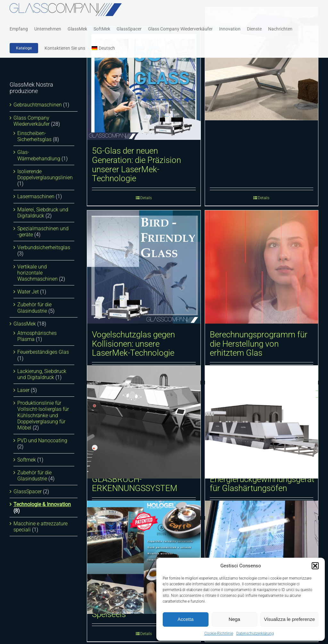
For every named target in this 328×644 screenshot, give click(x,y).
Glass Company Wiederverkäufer (32, 121)
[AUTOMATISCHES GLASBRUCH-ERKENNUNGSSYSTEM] (144, 422)
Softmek (27, 460)
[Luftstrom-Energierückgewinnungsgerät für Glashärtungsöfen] (262, 422)
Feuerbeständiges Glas (43, 352)
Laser (23, 390)
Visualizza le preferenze (289, 619)
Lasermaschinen (36, 196)
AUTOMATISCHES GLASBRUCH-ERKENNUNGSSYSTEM (135, 479)
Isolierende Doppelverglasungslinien (45, 174)
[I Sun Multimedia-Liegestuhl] (262, 64)
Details (146, 198)
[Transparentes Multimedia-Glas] (262, 557)
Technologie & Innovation (42, 504)
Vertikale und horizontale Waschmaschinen (37, 273)
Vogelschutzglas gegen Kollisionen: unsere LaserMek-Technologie (133, 344)
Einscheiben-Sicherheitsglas (34, 136)
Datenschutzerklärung (255, 633)
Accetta (185, 619)
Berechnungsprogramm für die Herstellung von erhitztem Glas (259, 344)
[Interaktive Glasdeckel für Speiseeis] (144, 557)
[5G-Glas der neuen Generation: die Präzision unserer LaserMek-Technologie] (144, 83)
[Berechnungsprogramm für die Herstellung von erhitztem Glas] (262, 267)
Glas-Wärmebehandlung (39, 155)
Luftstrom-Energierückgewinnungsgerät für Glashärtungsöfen (262, 479)
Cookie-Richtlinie (219, 633)
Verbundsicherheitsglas (44, 247)
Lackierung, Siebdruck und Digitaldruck (42, 374)
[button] (315, 566)
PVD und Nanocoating (42, 441)
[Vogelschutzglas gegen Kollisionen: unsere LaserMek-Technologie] (144, 267)
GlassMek (25, 324)
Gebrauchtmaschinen (38, 105)
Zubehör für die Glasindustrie (34, 308)
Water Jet (28, 292)
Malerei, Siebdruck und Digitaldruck (43, 213)
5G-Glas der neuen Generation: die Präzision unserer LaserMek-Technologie (136, 165)
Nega (234, 619)
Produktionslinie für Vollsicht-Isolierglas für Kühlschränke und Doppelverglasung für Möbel (43, 415)
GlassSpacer (28, 491)
